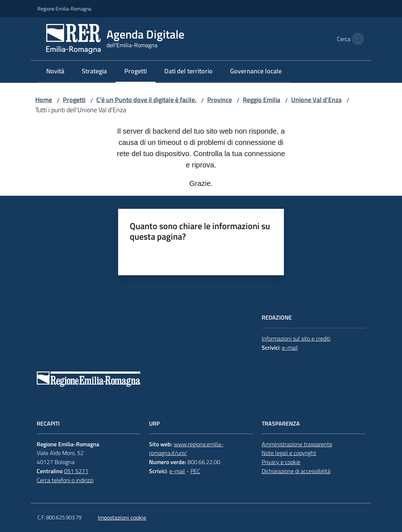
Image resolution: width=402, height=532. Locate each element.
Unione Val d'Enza (316, 100)
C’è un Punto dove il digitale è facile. (146, 100)
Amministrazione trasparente (297, 444)
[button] (356, 39)
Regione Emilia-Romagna (64, 9)
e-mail (290, 348)
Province (220, 100)
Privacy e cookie (281, 462)
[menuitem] (55, 72)
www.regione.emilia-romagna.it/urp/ (186, 449)
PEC (195, 471)
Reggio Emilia (262, 100)
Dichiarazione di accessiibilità (296, 471)
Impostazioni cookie (122, 517)
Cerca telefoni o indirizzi (65, 480)
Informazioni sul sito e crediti (296, 338)
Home (44, 100)
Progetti (74, 100)
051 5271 (76, 471)
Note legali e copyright (289, 453)
